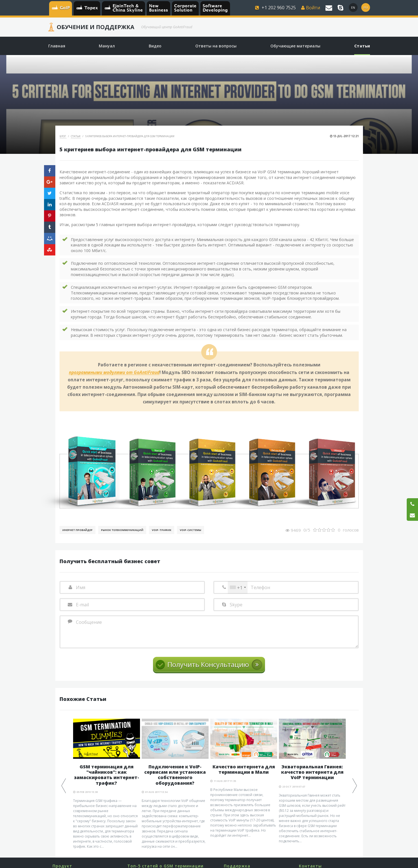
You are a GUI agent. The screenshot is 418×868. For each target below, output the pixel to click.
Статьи (76, 136)
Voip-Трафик (162, 530)
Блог (63, 136)
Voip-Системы (191, 530)
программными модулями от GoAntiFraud (114, 373)
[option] (107, 784)
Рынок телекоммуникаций (122, 530)
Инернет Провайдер (77, 530)
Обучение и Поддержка (96, 27)
